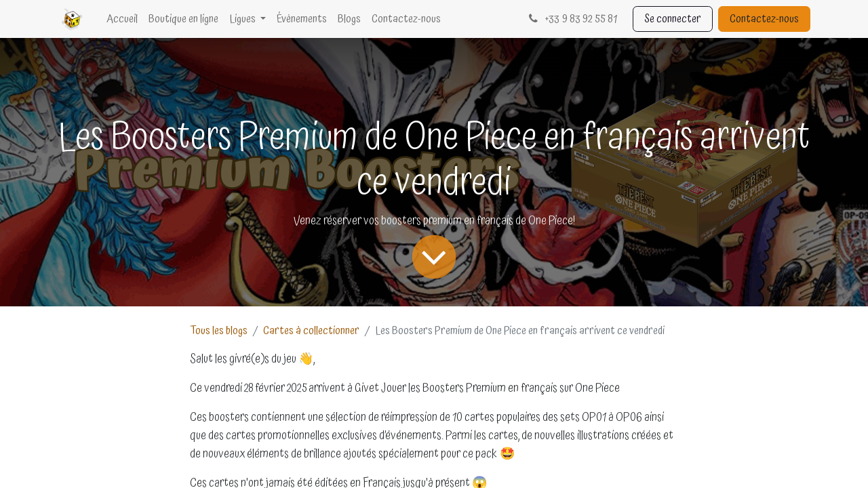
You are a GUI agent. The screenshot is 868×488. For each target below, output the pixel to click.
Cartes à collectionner (311, 331)
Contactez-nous (764, 19)
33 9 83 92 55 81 (571, 19)
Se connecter (673, 19)
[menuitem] (122, 19)
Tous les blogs (219, 331)
